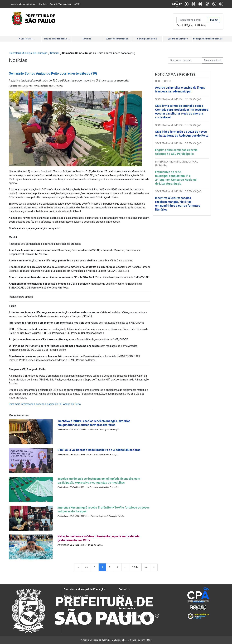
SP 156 (77, 4)
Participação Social (147, 39)
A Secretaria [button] (26, 39)
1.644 (135, 567)
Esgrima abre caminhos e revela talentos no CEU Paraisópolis (176, 152)
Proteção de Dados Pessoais (208, 39)
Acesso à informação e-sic (23, 4)
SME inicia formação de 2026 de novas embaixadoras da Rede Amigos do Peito (182, 134)
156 (122, 596)
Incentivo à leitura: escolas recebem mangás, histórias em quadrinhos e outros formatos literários (178, 204)
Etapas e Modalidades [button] (57, 39)
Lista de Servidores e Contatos (135, 602)
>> (146, 567)
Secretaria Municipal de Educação (28, 53)
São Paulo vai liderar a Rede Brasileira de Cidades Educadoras (99, 450)
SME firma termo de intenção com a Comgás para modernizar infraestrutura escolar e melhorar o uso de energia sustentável (182, 112)
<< (87, 567)
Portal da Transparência (61, 4)
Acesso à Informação (117, 39)
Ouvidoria (43, 4)
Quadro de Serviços (178, 39)
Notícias (202, 25)
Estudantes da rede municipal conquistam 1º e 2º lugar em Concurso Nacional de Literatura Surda (176, 178)
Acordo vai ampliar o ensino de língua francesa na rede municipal (180, 89)
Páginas (189, 25)
